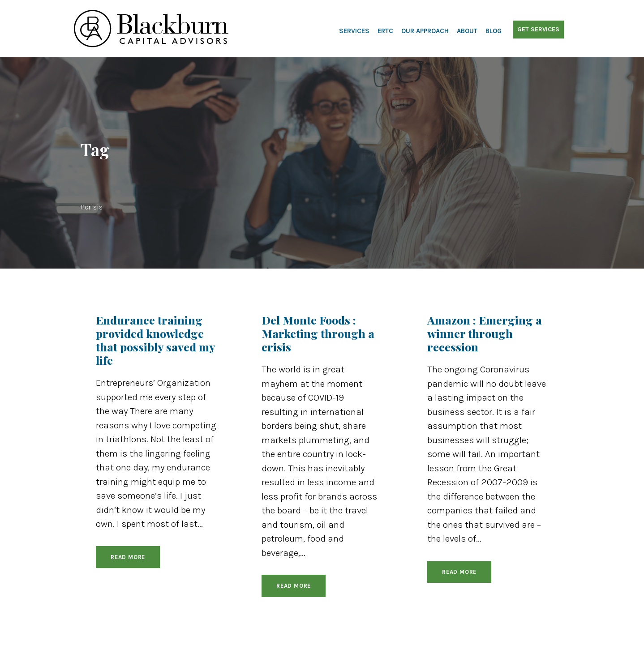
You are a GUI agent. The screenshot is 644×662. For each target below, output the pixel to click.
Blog (494, 31)
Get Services (538, 29)
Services (354, 31)
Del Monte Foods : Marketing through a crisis (318, 333)
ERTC (385, 31)
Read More (128, 557)
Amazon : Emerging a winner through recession (485, 333)
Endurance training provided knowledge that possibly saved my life (155, 340)
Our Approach (425, 31)
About (467, 31)
